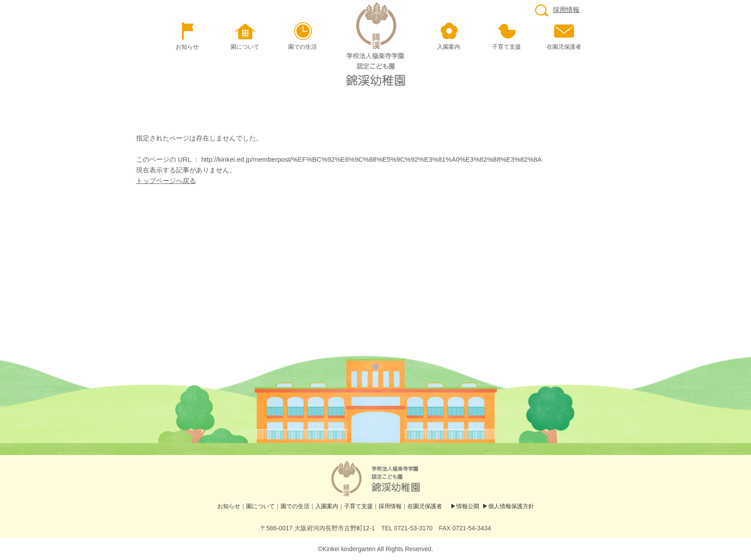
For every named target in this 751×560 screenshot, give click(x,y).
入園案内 (327, 506)
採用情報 (557, 10)
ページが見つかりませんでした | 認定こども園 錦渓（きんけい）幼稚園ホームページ (376, 44)
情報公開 (468, 506)
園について (260, 506)
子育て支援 (358, 506)
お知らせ (229, 506)
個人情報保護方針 (511, 506)
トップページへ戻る (166, 181)
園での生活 (295, 506)
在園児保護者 (425, 506)
